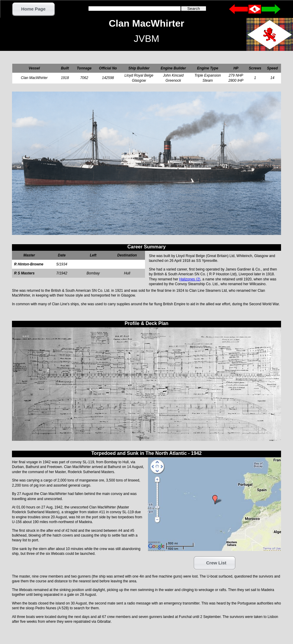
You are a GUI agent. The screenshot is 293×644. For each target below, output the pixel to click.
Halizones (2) (190, 279)
